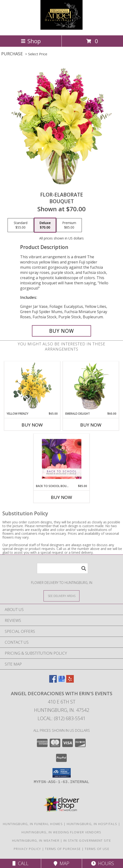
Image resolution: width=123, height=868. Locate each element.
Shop (31, 41)
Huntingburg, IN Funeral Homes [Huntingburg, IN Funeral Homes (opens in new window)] (33, 824)
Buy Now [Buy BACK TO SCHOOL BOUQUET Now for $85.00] (61, 497)
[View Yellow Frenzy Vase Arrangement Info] (32, 387)
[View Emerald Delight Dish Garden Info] (91, 386)
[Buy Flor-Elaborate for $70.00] (61, 331)
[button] (62, 773)
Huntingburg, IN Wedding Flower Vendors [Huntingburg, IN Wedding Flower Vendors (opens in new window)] (61, 832)
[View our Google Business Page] (61, 681)
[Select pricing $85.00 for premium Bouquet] (69, 225)
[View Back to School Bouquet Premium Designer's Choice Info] (62, 459)
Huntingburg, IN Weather (36, 840)
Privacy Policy (27, 849)
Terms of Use (97, 849)
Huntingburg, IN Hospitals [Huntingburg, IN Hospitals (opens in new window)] (92, 824)
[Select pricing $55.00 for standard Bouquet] (21, 225)
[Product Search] (62, 568)
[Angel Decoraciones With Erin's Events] (61, 28)
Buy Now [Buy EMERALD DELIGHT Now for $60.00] (91, 425)
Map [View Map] (61, 863)
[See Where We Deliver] (61, 596)
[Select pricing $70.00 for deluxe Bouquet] (45, 225)
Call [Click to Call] (20, 863)
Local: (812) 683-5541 (61, 718)
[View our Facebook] (53, 681)
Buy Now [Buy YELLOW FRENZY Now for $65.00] (32, 425)
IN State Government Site (87, 840)
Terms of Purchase (63, 849)
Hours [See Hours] (103, 863)
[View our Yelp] (70, 681)
